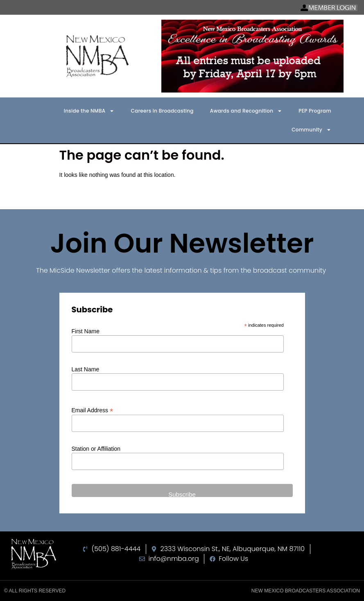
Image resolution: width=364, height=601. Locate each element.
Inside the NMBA (89, 111)
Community (311, 130)
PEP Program (315, 111)
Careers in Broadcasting (162, 111)
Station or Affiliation (96, 449)
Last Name (86, 369)
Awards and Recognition (246, 111)
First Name (86, 331)
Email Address (93, 410)
